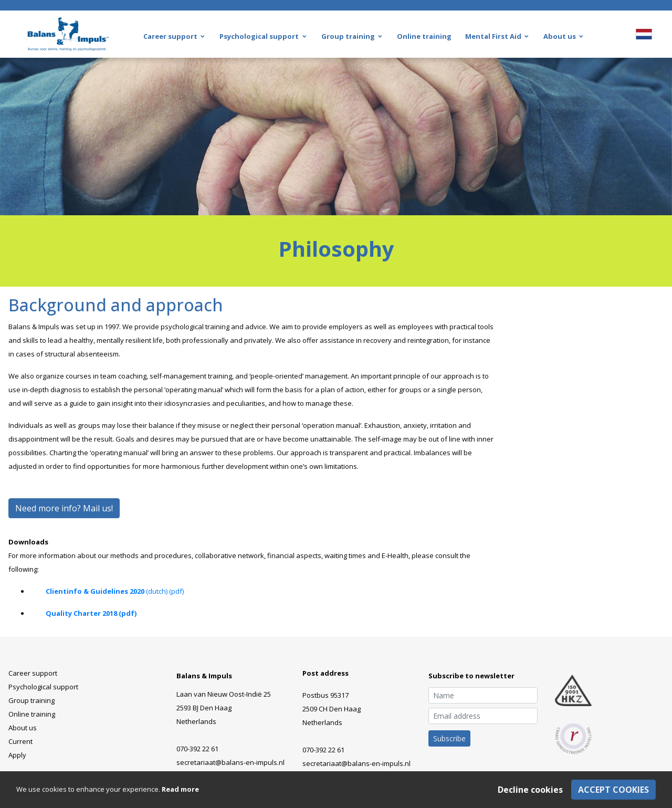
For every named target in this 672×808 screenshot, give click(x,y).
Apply (17, 755)
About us (23, 728)
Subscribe (449, 738)
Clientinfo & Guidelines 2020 (95, 591)
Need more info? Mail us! (64, 508)
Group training (31, 700)
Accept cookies (613, 790)
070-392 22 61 (197, 749)
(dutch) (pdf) (164, 591)
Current (20, 741)
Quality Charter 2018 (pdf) (91, 613)
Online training (32, 714)
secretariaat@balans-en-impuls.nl (230, 762)
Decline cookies (530, 790)
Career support (33, 673)
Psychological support (43, 687)
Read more (180, 789)
